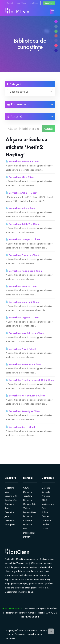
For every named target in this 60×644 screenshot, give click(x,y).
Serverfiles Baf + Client (20, 208)
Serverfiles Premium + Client (23, 365)
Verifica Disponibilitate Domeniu (30, 512)
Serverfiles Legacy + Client (22, 318)
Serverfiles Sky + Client (20, 427)
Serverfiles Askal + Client (21, 193)
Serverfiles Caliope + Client (23, 240)
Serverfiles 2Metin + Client (22, 162)
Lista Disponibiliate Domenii (29, 533)
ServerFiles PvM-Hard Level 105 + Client (30, 380)
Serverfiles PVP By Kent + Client (25, 396)
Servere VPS (11, 496)
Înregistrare (34, 3)
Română (10, 3)
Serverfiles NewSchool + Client (25, 333)
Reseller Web (11, 500)
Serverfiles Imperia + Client (23, 302)
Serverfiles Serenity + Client (23, 411)
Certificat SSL (29, 504)
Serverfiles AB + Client (20, 177)
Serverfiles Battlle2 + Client (22, 224)
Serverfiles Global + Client (22, 255)
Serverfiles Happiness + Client (24, 271)
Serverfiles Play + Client (21, 349)
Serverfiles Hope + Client (21, 286)
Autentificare (21, 3)
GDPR (45, 529)
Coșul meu (49, 3)
